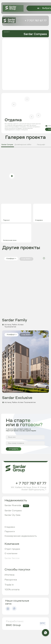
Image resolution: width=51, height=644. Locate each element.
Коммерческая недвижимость (21, 536)
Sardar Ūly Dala (12, 515)
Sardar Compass (13, 511)
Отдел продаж (12, 549)
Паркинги (10, 532)
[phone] (25, 443)
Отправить (14, 449)
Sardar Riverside (13, 506)
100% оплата (12, 590)
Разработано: (15, 621)
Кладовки (10, 527)
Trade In (9, 585)
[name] (25, 437)
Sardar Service (12, 558)
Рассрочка (11, 580)
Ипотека (9, 575)
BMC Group (13, 625)
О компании (11, 554)
